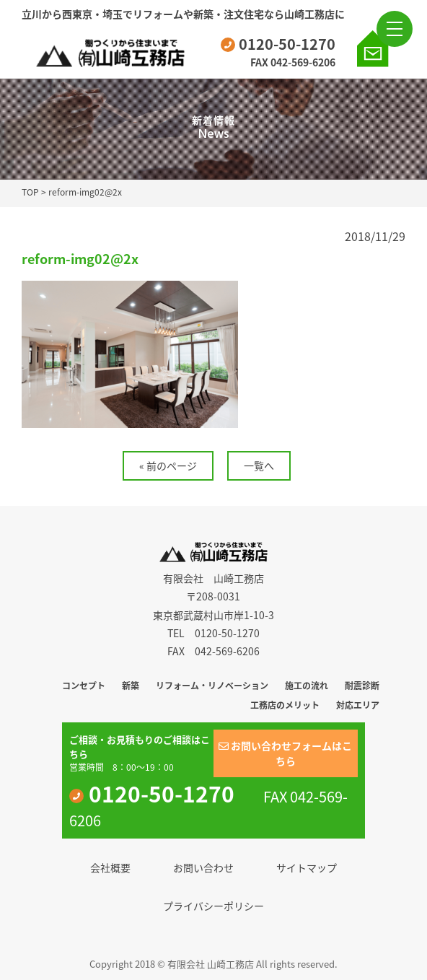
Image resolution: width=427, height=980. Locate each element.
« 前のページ (168, 465)
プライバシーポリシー (213, 906)
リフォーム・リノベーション (212, 686)
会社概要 (110, 867)
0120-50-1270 (278, 44)
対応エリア (358, 705)
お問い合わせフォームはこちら (285, 753)
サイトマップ (307, 867)
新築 (131, 686)
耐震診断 (362, 686)
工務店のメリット (285, 705)
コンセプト (84, 686)
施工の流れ (307, 686)
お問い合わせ (203, 867)
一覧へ (259, 465)
